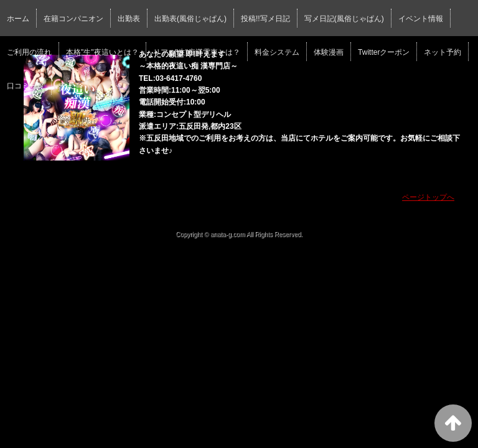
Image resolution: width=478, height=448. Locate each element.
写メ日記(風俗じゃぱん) (344, 19)
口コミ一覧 (26, 86)
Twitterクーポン (384, 52)
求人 (66, 86)
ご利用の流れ (29, 52)
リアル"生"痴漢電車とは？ (197, 52)
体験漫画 (329, 52)
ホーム (18, 19)
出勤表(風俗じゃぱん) (190, 19)
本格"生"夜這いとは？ (102, 52)
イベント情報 (421, 19)
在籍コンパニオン (73, 19)
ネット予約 (443, 52)
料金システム (277, 52)
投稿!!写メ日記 (265, 19)
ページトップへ (428, 197)
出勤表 (129, 19)
